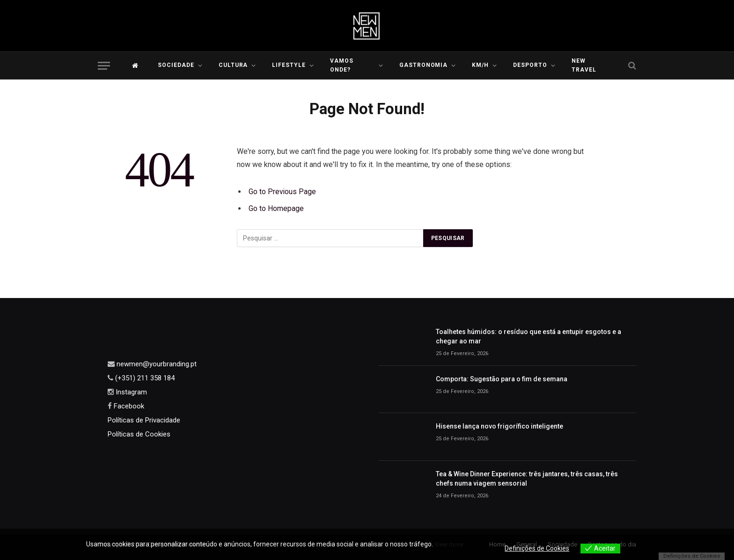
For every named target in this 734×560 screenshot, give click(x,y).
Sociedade (176, 65)
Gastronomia (424, 65)
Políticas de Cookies (139, 434)
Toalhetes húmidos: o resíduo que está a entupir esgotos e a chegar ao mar (528, 336)
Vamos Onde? (342, 65)
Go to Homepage (276, 208)
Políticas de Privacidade (144, 420)
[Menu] (104, 66)
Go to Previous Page (283, 192)
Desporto (530, 65)
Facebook (128, 406)
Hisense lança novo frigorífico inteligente (499, 426)
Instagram (130, 392)
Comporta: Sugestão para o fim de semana (502, 379)
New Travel (584, 65)
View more (450, 544)
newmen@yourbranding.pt (156, 364)
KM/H (480, 65)
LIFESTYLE (289, 65)
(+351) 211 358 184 (144, 378)
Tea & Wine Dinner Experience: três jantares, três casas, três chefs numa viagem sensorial (527, 479)
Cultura (233, 65)
